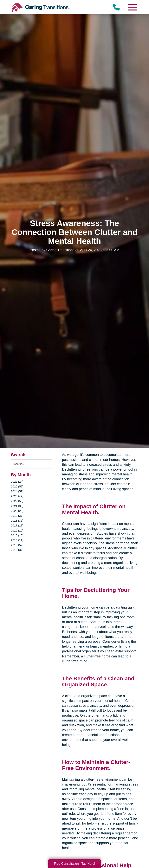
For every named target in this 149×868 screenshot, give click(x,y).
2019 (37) (17, 516)
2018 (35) (17, 521)
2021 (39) (17, 506)
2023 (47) (17, 496)
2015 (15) (17, 535)
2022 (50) (17, 501)
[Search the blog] (32, 464)
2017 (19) (17, 525)
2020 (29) (17, 511)
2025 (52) (17, 486)
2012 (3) (16, 550)
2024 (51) (17, 491)
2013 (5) (16, 545)
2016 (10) (17, 530)
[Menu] (132, 7)
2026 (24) (17, 482)
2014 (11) (17, 540)
